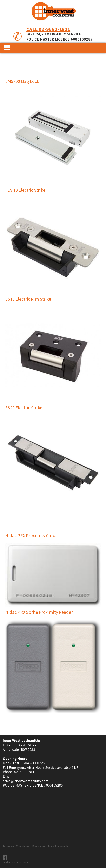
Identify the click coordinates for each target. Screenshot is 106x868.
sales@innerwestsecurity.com (26, 781)
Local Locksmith (58, 846)
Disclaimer (39, 846)
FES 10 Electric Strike (25, 190)
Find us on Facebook (15, 862)
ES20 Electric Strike (24, 408)
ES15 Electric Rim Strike (28, 299)
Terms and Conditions (16, 846)
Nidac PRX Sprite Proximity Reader (39, 612)
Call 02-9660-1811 (48, 29)
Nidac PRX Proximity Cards (31, 535)
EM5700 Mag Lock (22, 81)
